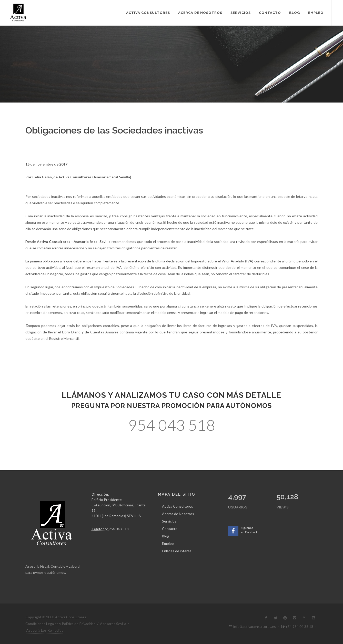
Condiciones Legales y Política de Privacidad (60, 624)
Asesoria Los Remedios (45, 630)
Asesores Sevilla (113, 624)
